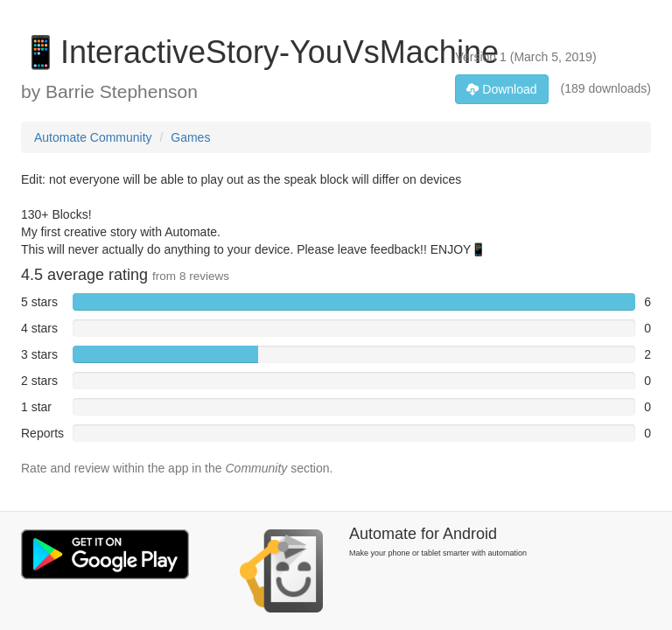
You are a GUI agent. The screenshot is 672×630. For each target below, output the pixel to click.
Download (501, 89)
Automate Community (93, 137)
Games (190, 137)
